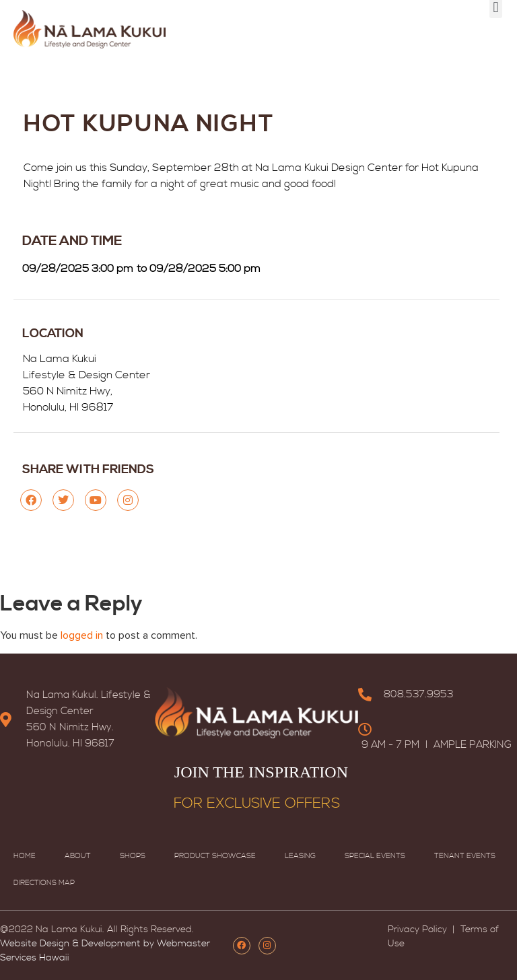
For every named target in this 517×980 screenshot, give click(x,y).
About (78, 856)
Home (25, 856)
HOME (53, 23)
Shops (133, 856)
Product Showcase (215, 856)
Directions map (44, 883)
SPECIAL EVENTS (123, 23)
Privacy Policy (419, 930)
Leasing (300, 856)
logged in (82, 635)
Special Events (375, 856)
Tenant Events (465, 856)
